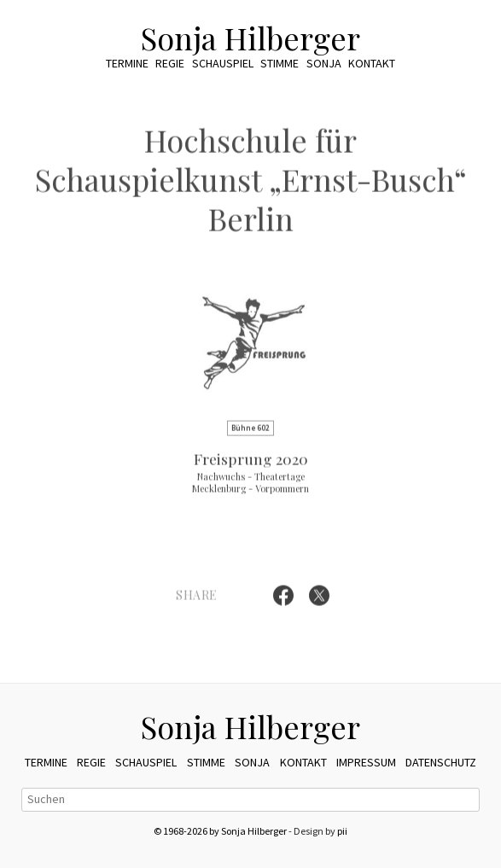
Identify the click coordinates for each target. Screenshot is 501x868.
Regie (170, 63)
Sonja (324, 63)
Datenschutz (441, 762)
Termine (127, 63)
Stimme (280, 63)
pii (342, 831)
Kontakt (372, 63)
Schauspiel (223, 63)
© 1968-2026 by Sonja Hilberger (220, 831)
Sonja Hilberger (250, 38)
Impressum (366, 762)
